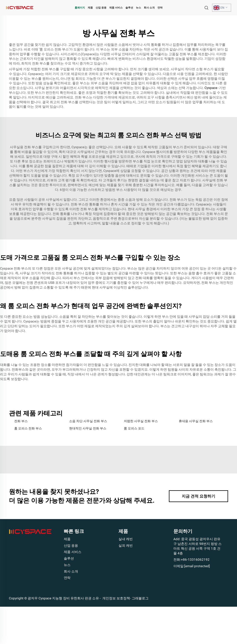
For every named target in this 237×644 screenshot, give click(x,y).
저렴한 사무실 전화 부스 (141, 421)
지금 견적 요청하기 (198, 496)
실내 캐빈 (126, 539)
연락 (160, 8)
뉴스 (138, 8)
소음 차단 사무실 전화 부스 (88, 421)
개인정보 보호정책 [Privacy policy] (116, 598)
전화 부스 (21, 421)
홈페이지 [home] (80, 8)
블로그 (143, 598)
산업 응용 (101, 8)
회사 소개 (149, 8)
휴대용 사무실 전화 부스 (196, 421)
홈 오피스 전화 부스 (28, 428)
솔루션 (129, 8)
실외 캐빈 (126, 546)
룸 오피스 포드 (134, 428)
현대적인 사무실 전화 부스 (88, 428)
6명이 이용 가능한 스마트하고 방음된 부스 (92, 190)
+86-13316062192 (195, 560)
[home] (20, 7)
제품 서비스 (116, 8)
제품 (90, 8)
